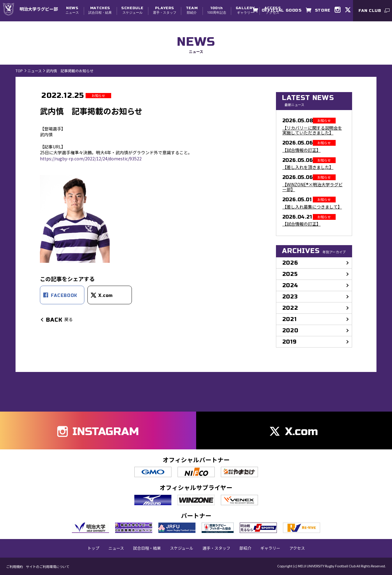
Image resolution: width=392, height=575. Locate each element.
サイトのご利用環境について (48, 567)
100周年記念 (217, 10)
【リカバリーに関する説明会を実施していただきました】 (312, 130)
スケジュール (132, 10)
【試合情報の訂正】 (302, 150)
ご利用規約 (14, 567)
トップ (93, 548)
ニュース (72, 10)
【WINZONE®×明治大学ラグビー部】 (313, 187)
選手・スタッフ (165, 10)
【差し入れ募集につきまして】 (312, 207)
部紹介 (192, 10)
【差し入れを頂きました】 (308, 167)
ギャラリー (245, 10)
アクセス (297, 548)
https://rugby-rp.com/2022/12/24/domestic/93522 (91, 159)
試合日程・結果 (100, 10)
